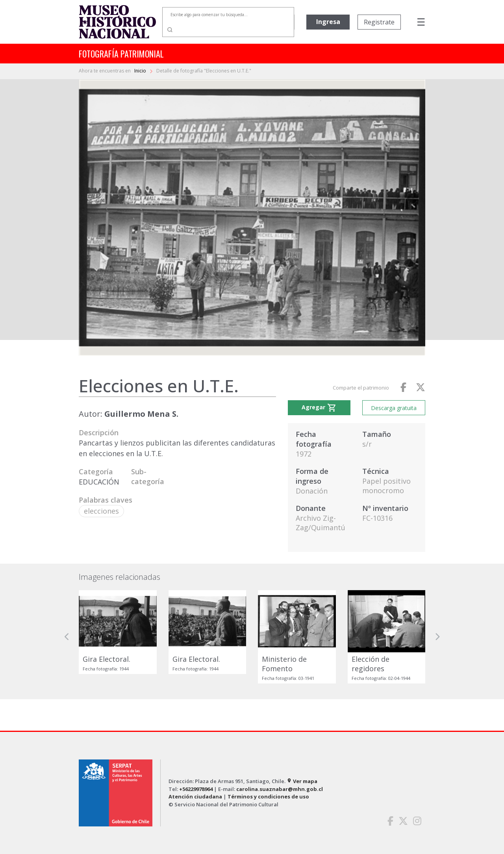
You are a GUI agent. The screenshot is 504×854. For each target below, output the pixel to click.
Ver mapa (302, 781)
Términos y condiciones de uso (268, 796)
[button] (67, 637)
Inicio (141, 71)
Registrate (379, 22)
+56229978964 (196, 789)
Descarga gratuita (394, 408)
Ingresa (328, 22)
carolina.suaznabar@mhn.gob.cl (280, 789)
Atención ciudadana (195, 796)
